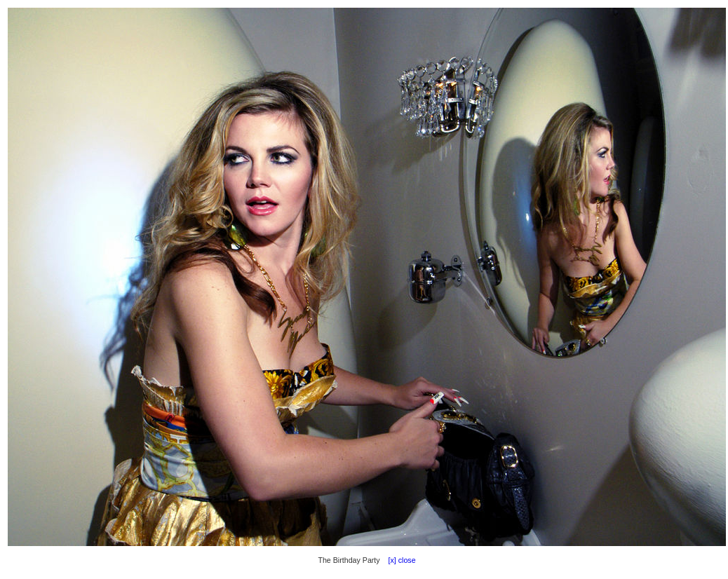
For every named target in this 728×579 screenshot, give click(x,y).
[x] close (399, 560)
